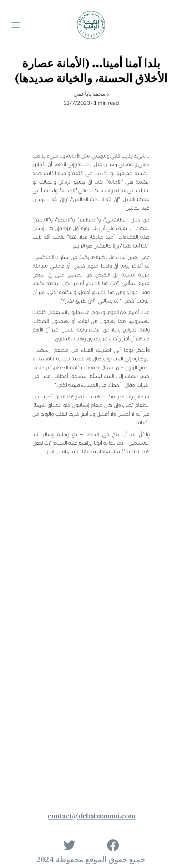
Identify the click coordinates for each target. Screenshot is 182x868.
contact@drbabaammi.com (91, 817)
